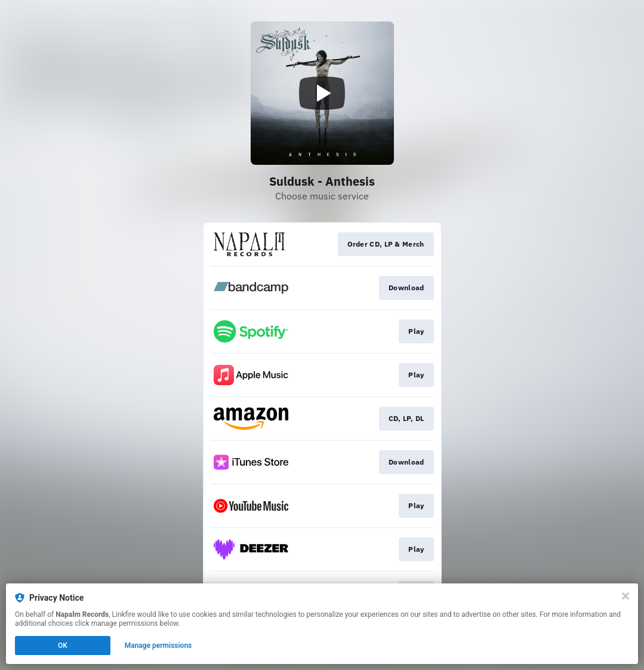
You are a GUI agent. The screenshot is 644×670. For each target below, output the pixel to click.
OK (63, 646)
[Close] (625, 596)
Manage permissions (158, 646)
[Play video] (322, 93)
